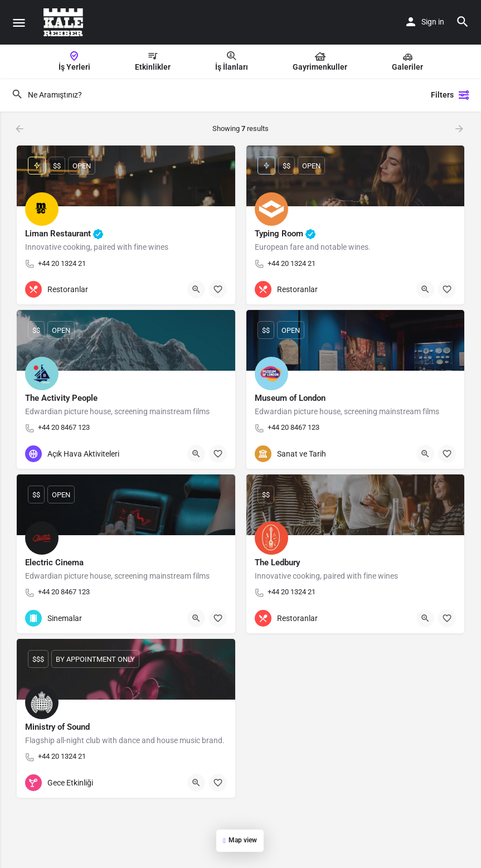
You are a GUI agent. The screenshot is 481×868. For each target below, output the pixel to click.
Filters (450, 95)
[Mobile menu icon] (19, 23)
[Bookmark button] (218, 289)
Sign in (433, 22)
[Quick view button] (196, 289)
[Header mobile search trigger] (463, 22)
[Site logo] (65, 22)
